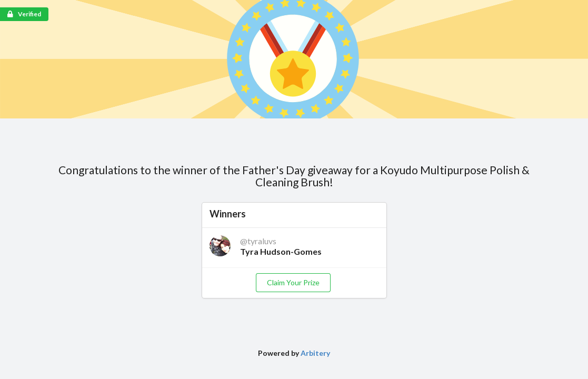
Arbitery (315, 353)
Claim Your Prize (293, 282)
